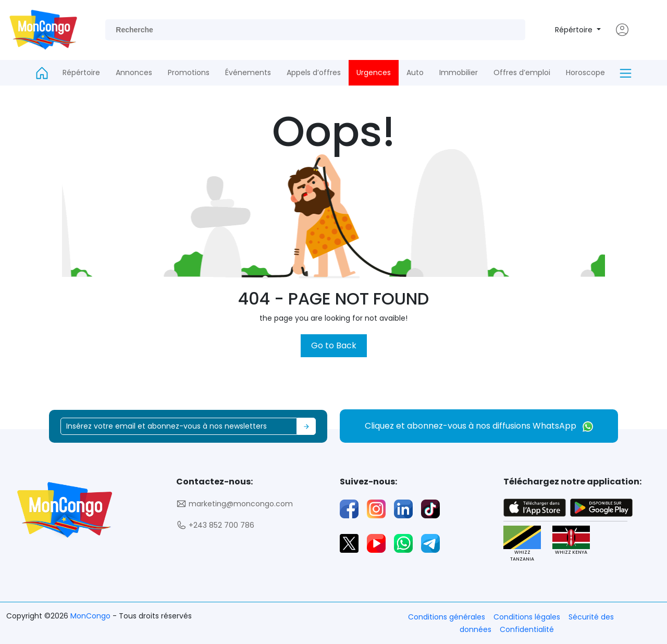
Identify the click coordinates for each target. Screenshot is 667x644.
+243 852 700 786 (215, 525)
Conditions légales (527, 617)
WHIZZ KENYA (571, 540)
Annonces (134, 72)
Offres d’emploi (522, 72)
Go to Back (334, 345)
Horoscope (585, 72)
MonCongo (91, 616)
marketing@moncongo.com (234, 504)
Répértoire (575, 30)
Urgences (374, 72)
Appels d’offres (314, 72)
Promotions (189, 72)
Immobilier (459, 72)
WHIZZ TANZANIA (522, 544)
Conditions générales (447, 617)
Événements (248, 72)
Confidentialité (527, 629)
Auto (415, 72)
